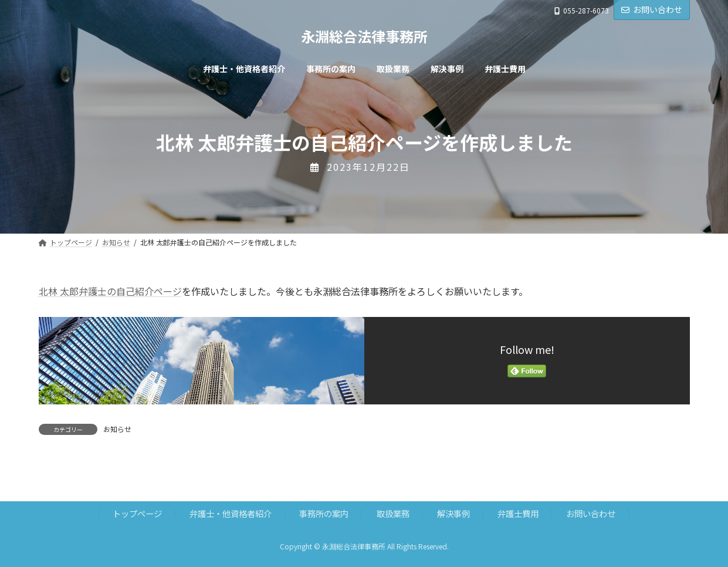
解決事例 (453, 513)
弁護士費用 (518, 513)
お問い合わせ (652, 9)
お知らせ (117, 429)
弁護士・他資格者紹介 (231, 513)
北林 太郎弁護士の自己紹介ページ (110, 291)
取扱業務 (393, 513)
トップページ (137, 513)
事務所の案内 (324, 513)
